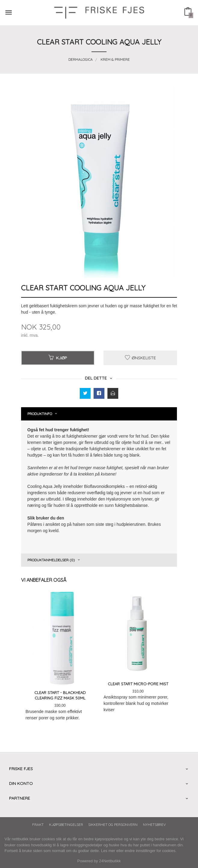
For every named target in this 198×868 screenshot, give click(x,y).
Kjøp (58, 358)
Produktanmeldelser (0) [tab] (51, 560)
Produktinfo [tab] (40, 414)
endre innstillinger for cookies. (151, 851)
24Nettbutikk (110, 861)
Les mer (108, 851)
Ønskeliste (140, 358)
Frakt (38, 825)
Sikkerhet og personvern (113, 825)
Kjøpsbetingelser (66, 825)
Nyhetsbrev (154, 825)
